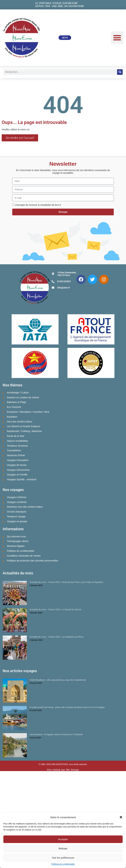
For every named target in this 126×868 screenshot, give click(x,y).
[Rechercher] (120, 72)
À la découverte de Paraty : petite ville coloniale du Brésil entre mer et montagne (67, 707)
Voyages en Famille (17, 475)
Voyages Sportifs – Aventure (22, 479)
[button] (121, 817)
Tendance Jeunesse (17, 446)
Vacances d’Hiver (16, 455)
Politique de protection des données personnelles (33, 561)
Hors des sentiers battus (20, 422)
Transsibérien (14, 450)
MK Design (73, 770)
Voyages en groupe (17, 521)
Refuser (63, 848)
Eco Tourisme (14, 407)
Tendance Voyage (16, 517)
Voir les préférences (63, 858)
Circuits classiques (17, 512)
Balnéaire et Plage (16, 402)
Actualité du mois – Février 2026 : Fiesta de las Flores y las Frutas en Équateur (66, 582)
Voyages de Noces (17, 465)
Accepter (63, 839)
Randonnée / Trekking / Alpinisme (24, 431)
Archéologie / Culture (18, 393)
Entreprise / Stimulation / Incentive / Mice (28, 412)
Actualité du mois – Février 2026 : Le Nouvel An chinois (55, 609)
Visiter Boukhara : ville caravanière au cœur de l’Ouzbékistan (58, 680)
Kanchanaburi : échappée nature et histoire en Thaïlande (56, 734)
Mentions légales (16, 546)
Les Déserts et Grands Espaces (23, 426)
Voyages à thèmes (17, 497)
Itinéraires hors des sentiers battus (25, 507)
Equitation (12, 417)
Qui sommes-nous (16, 536)
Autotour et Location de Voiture (23, 397)
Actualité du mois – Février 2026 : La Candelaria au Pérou (56, 637)
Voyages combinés (17, 502)
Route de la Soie (16, 436)
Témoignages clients (18, 541)
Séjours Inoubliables (17, 441)
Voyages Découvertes (18, 470)
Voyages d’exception (18, 460)
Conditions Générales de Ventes (24, 556)
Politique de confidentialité (63, 864)
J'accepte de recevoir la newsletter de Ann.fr (38, 205)
